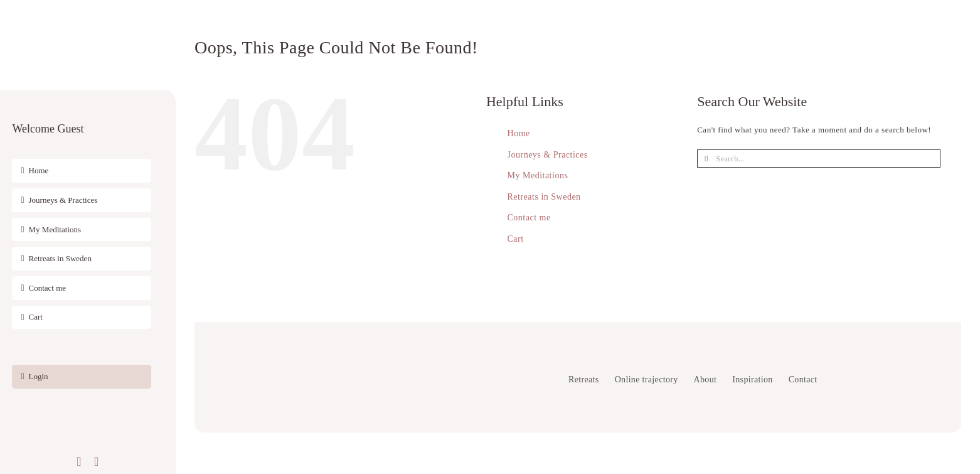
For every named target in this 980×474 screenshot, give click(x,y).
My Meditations (538, 175)
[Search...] (818, 159)
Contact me (529, 218)
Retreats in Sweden (544, 197)
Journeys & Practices (548, 155)
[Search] (706, 159)
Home (519, 133)
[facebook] (79, 461)
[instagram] (97, 461)
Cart (516, 239)
